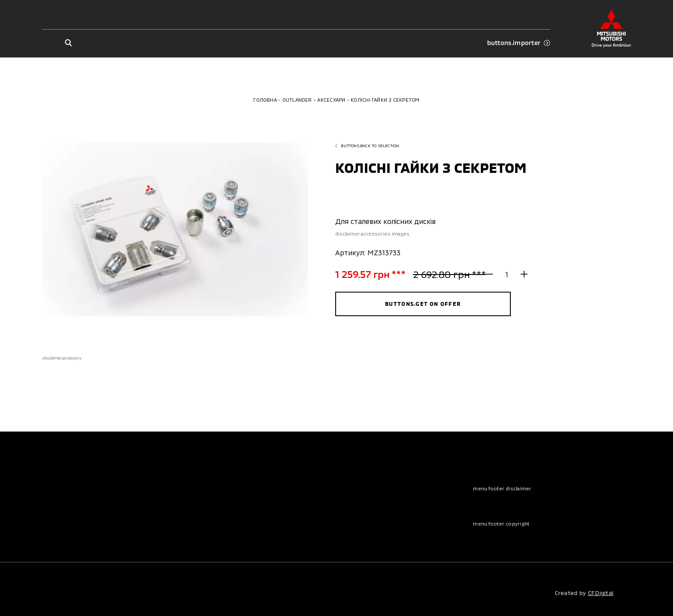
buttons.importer (519, 43)
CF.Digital (601, 593)
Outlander (297, 100)
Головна (265, 100)
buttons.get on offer (423, 304)
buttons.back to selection (367, 145)
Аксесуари (331, 100)
